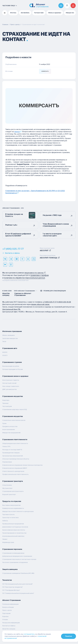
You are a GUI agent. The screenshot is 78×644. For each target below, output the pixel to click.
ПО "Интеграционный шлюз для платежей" (18, 584)
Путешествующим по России (13, 369)
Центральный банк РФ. (11, 309)
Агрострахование (9, 429)
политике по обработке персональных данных (24, 278)
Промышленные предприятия (13, 524)
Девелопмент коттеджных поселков (15, 527)
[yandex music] (28, 259)
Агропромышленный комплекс (13, 536)
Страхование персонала (12, 549)
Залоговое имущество (10, 338)
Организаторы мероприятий (13, 456)
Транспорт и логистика (10, 517)
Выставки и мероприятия (11, 505)
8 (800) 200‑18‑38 (64, 302)
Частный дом (7, 406)
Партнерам (6, 613)
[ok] (11, 265)
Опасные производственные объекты (16, 459)
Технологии (7, 580)
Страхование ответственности (15, 439)
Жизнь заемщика (8, 335)
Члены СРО (6, 446)
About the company (6, 294)
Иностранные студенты (11, 380)
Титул (4, 341)
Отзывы (5, 619)
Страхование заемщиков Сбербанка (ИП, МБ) (18, 573)
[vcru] (34, 259)
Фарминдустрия (8, 542)
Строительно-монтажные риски (14, 420)
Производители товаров (11, 453)
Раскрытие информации (11, 623)
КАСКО (5, 352)
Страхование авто (10, 348)
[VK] (5, 259)
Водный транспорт (9, 494)
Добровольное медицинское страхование (17, 556)
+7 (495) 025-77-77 (13, 249)
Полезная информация (10, 604)
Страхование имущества (13, 396)
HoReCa (5, 521)
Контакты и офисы (11, 253)
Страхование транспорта (13, 481)
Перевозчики (7, 462)
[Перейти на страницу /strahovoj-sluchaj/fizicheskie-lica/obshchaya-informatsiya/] (73, 6)
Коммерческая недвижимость (13, 508)
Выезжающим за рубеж (11, 366)
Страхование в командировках (13, 553)
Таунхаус (5, 403)
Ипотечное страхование (12, 331)
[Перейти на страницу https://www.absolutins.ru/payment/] (61, 6)
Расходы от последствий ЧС (12, 450)
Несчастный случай (9, 383)
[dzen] (22, 259)
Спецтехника (7, 485)
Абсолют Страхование (11, 600)
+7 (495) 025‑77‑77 (50, 302)
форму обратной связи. (40, 304)
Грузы (4, 423)
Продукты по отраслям (12, 501)
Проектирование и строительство (14, 533)
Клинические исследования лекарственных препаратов (22, 465)
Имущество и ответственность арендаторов (18, 511)
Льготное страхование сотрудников (15, 562)
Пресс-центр (7, 610)
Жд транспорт (7, 488)
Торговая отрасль (8, 514)
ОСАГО (5, 355)
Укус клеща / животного (11, 386)
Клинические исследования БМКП (15, 468)
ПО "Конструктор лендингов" (12, 587)
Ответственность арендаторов (13, 471)
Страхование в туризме (12, 362)
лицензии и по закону (35, 273)
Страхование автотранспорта (13, 491)
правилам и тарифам (39, 275)
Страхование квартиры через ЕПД (15, 409)
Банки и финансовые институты (14, 530)
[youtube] (5, 265)
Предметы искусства (10, 426)
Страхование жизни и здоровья (15, 376)
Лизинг (5, 539)
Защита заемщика (10, 569)
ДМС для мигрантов (9, 389)
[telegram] (11, 259)
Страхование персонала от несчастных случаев (19, 559)
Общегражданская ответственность (15, 443)
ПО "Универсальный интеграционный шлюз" (18, 593)
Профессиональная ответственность (15, 474)
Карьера (5, 616)
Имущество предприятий (11, 433)
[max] (17, 259)
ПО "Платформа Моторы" (11, 590)
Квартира (6, 400)
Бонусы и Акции (8, 607)
